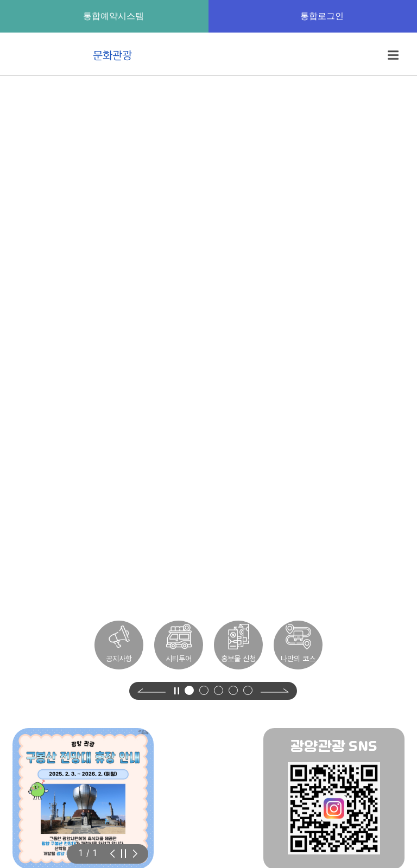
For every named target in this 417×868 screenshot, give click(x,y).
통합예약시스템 (104, 16)
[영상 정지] (176, 691)
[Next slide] (275, 691)
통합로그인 (313, 16)
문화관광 (77, 55)
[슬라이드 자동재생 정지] (124, 854)
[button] (189, 690)
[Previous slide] (151, 691)
